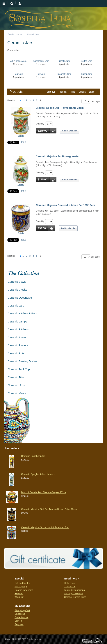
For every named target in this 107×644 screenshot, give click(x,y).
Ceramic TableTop (19, 369)
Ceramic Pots (16, 353)
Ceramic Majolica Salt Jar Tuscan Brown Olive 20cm (49, 509)
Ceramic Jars (16, 306)
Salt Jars (41, 74)
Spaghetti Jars (64, 74)
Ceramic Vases (17, 393)
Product (63, 92)
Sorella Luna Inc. (16, 34)
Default (82, 92)
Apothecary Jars (41, 61)
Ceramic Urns (16, 385)
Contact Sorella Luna (75, 597)
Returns (19, 593)
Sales (92, 92)
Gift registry (21, 587)
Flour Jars (18, 74)
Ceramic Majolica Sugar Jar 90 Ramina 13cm (45, 527)
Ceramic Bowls (17, 282)
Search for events (24, 590)
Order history (21, 617)
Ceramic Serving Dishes (23, 361)
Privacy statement (73, 593)
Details (21, 136)
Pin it (24, 142)
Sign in (18, 621)
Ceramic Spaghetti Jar (33, 456)
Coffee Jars (86, 61)
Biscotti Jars (64, 61)
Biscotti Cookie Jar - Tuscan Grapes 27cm (43, 492)
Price (73, 92)
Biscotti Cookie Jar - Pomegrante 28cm (60, 108)
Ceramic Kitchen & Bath (22, 313)
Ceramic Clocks (17, 290)
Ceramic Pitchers (18, 329)
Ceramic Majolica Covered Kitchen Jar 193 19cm (65, 205)
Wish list (19, 597)
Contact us (70, 587)
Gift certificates (22, 583)
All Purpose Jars (18, 61)
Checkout (20, 614)
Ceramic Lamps (17, 321)
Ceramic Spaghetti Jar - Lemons (38, 474)
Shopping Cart (22, 610)
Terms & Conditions (74, 590)
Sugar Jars (86, 74)
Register (19, 624)
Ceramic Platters (18, 345)
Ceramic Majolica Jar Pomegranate (57, 156)
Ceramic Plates (17, 337)
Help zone (69, 583)
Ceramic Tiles (16, 377)
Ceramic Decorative (20, 298)
